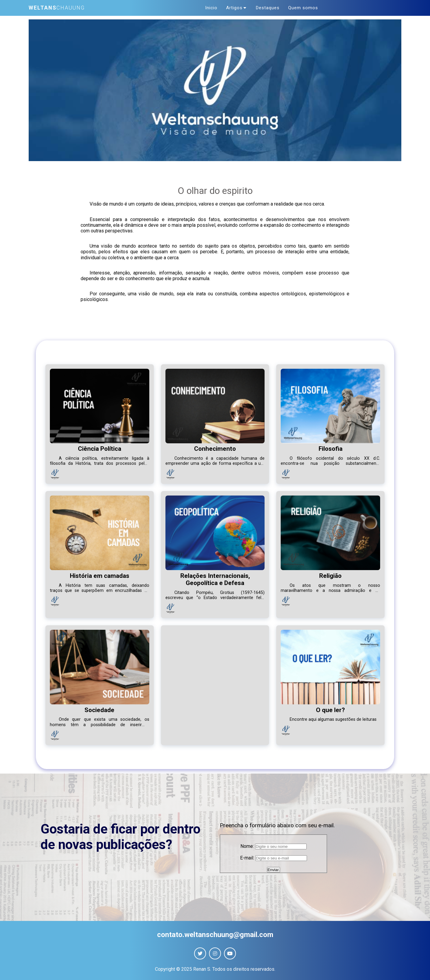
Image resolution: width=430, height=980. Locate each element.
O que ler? (330, 709)
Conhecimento (215, 447)
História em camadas (100, 574)
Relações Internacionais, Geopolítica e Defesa (215, 578)
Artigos (237, 7)
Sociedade (99, 709)
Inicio (213, 7)
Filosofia (331, 447)
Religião (330, 574)
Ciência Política (100, 447)
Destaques (267, 7)
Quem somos (301, 7)
